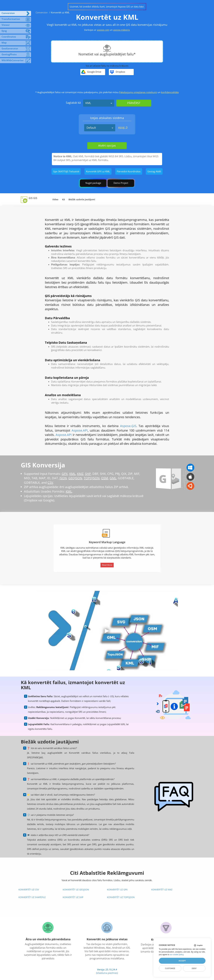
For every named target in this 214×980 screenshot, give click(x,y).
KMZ (80, 474)
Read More (107, 565)
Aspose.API (80, 430)
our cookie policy (177, 955)
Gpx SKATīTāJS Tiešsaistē (66, 171)
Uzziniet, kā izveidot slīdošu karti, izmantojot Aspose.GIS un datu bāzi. (107, 7)
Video (55, 199)
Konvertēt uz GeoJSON (76, 890)
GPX (65, 474)
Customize (170, 968)
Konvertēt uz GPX (117, 890)
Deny (194, 968)
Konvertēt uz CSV (29, 890)
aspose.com (103, 30)
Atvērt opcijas (107, 145)
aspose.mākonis (122, 30)
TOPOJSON (92, 478)
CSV (50, 483)
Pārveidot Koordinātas (129, 171)
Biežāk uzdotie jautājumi (82, 199)
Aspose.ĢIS (128, 426)
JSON (63, 478)
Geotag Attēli (154, 171)
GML (113, 478)
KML (88, 103)
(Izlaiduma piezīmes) (107, 973)
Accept (182, 961)
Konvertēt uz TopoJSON (121, 897)
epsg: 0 (123, 127)
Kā (63, 199)
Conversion (42, 12)
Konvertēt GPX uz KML (98, 171)
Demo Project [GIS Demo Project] (121, 183)
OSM (105, 478)
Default (91, 128)
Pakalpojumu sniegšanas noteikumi (138, 92)
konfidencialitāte (170, 92)
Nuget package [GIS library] (93, 183)
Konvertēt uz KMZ (162, 890)
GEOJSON (75, 478)
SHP (88, 474)
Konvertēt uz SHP (73, 897)
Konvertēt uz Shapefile (32, 897)
